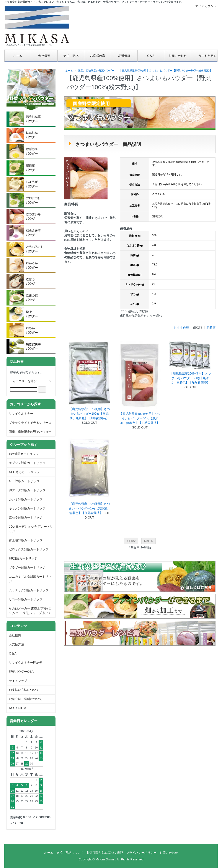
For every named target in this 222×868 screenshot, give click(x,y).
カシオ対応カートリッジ (26, 499)
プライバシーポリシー (141, 853)
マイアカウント (204, 6)
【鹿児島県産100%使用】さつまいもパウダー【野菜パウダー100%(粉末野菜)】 (166, 71)
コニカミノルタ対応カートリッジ (30, 579)
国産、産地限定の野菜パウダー (96, 71)
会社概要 (44, 56)
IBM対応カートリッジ (24, 454)
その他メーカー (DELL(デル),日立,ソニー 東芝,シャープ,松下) (30, 611)
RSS (12, 708)
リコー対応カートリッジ (26, 599)
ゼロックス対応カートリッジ (29, 549)
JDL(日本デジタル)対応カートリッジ (31, 529)
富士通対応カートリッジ (26, 540)
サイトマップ (18, 681)
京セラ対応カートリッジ (26, 517)
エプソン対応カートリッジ (27, 463)
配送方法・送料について (26, 699)
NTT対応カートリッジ (24, 481)
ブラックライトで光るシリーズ (30, 423)
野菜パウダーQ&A (21, 672)
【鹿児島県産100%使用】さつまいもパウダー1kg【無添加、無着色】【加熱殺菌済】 (89, 508)
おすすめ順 (181, 328)
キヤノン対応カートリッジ (27, 508)
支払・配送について (70, 853)
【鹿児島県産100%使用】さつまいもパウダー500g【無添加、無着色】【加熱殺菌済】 (190, 378)
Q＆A (151, 56)
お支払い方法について (24, 690)
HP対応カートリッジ (23, 558)
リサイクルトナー (21, 414)
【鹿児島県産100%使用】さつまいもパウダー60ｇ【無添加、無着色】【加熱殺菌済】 (140, 418)
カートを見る (204, 56)
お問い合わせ (178, 56)
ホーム (18, 56)
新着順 (211, 328)
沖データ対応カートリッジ (27, 490)
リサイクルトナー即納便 (26, 663)
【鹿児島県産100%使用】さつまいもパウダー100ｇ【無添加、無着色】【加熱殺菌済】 (90, 414)
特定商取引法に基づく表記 (105, 853)
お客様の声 (98, 56)
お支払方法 (16, 644)
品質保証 (124, 56)
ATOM (22, 708)
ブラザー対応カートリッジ (27, 567)
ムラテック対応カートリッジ (29, 590)
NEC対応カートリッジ (24, 472)
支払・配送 (71, 56)
